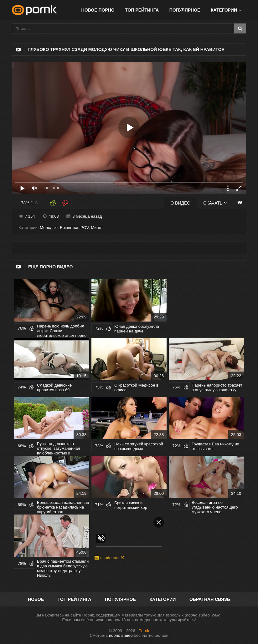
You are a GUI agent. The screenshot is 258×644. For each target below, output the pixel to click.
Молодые (49, 228)
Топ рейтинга (142, 10)
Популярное (185, 10)
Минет (97, 228)
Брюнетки (69, 228)
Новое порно (98, 10)
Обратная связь (210, 599)
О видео (180, 203)
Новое (36, 599)
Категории (224, 10)
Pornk (144, 631)
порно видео (121, 635)
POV (85, 228)
